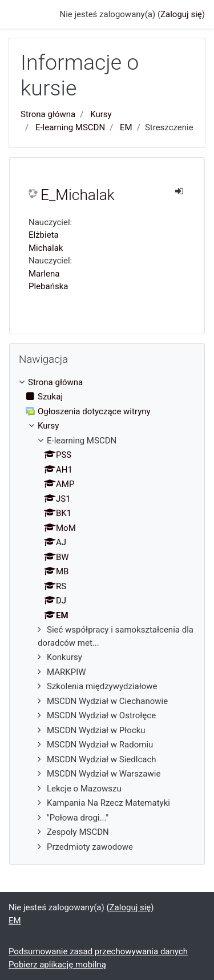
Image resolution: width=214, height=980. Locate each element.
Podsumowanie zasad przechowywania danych (98, 951)
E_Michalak (78, 195)
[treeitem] (107, 383)
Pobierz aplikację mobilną (57, 965)
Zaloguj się (181, 14)
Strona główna (48, 114)
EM (126, 127)
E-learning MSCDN (70, 127)
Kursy (101, 114)
